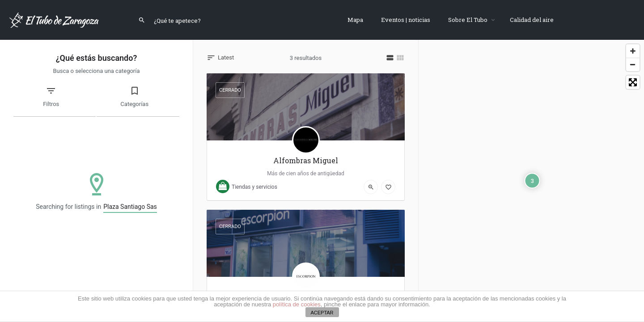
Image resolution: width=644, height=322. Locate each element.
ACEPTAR (322, 313)
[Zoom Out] (633, 64)
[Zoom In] (633, 51)
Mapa (355, 20)
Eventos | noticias (406, 20)
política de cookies (297, 304)
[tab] (55, 101)
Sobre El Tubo (468, 20)
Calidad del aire (532, 20)
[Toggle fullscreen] (633, 82)
